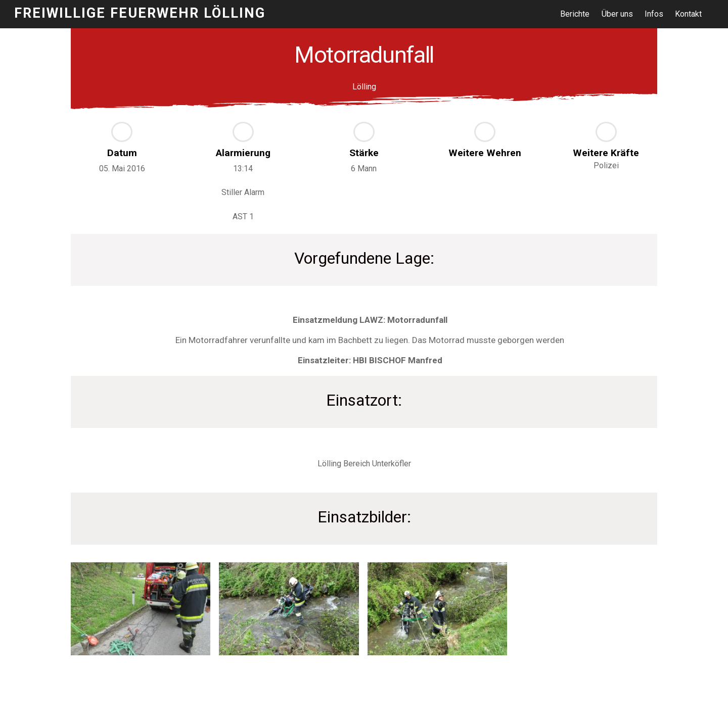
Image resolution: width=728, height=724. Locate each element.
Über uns (617, 14)
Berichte (575, 14)
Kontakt (688, 14)
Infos (654, 14)
